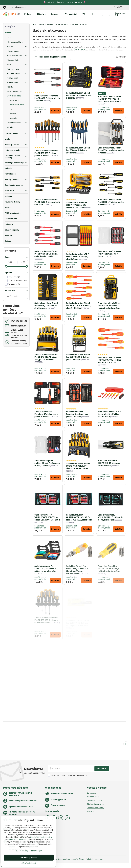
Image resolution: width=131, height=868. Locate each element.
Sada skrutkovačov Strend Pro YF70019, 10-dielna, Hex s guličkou (79, 95)
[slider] (6, 266)
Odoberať (102, 769)
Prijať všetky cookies (29, 858)
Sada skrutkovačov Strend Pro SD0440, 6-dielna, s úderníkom (78, 150)
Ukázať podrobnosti (29, 863)
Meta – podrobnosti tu (18, 839)
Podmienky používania (94, 859)
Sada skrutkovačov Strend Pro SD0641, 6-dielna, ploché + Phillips (111, 150)
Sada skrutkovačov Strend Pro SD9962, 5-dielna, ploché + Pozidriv (47, 98)
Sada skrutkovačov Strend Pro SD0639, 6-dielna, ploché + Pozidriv (47, 202)
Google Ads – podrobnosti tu (41, 837)
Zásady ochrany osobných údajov (71, 859)
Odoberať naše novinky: (34, 773)
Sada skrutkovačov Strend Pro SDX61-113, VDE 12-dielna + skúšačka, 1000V (110, 99)
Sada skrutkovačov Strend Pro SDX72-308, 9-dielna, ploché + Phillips (46, 153)
